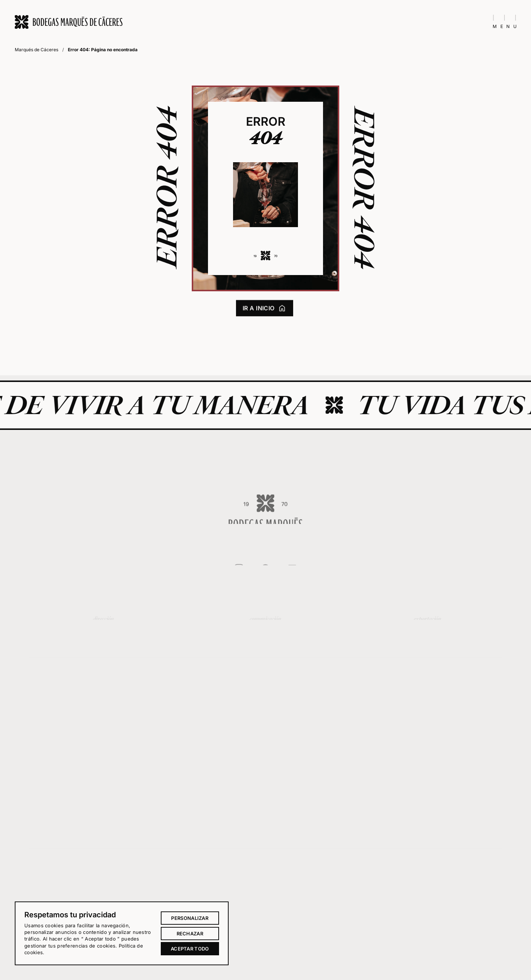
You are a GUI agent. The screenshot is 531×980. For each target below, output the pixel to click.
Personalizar (190, 918)
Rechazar (190, 934)
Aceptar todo (190, 949)
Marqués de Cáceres (37, 50)
